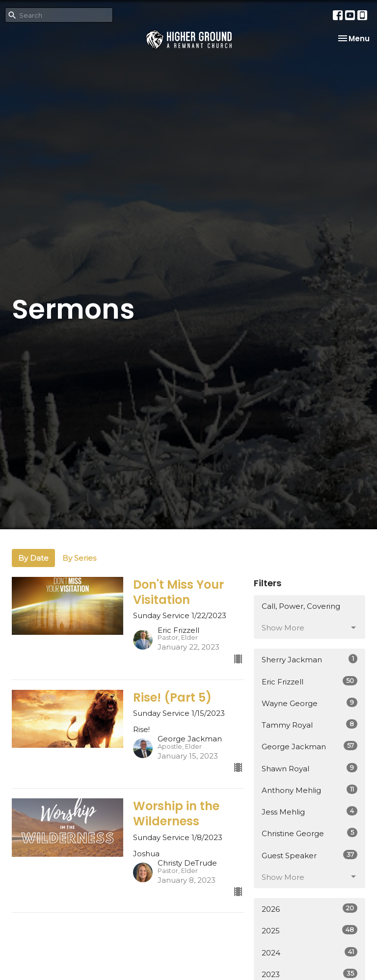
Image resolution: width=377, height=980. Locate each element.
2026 (310, 909)
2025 (310, 930)
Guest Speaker (310, 855)
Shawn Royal (310, 768)
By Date (33, 558)
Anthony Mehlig (310, 790)
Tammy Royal (310, 724)
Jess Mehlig (310, 811)
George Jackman (310, 746)
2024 (310, 952)
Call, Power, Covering (301, 606)
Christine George (310, 833)
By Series (79, 558)
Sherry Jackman (310, 659)
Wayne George (310, 703)
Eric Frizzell (310, 681)
